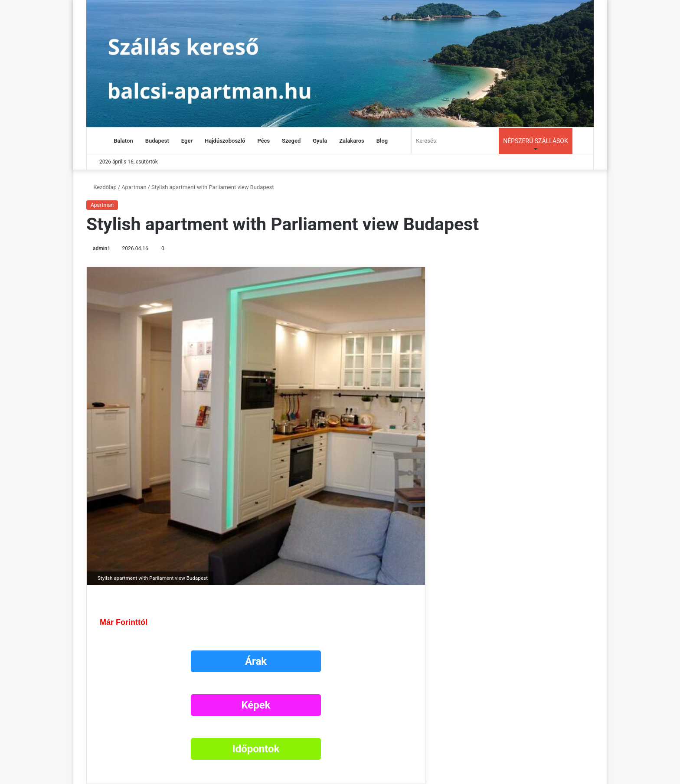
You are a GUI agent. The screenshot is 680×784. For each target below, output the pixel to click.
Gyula (320, 141)
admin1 (101, 248)
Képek (256, 705)
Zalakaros (352, 141)
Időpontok (256, 749)
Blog (382, 141)
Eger (187, 141)
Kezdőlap (101, 187)
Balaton (123, 141)
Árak (256, 661)
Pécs (263, 141)
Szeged (291, 141)
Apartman (134, 187)
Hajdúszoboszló (225, 141)
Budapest (157, 141)
